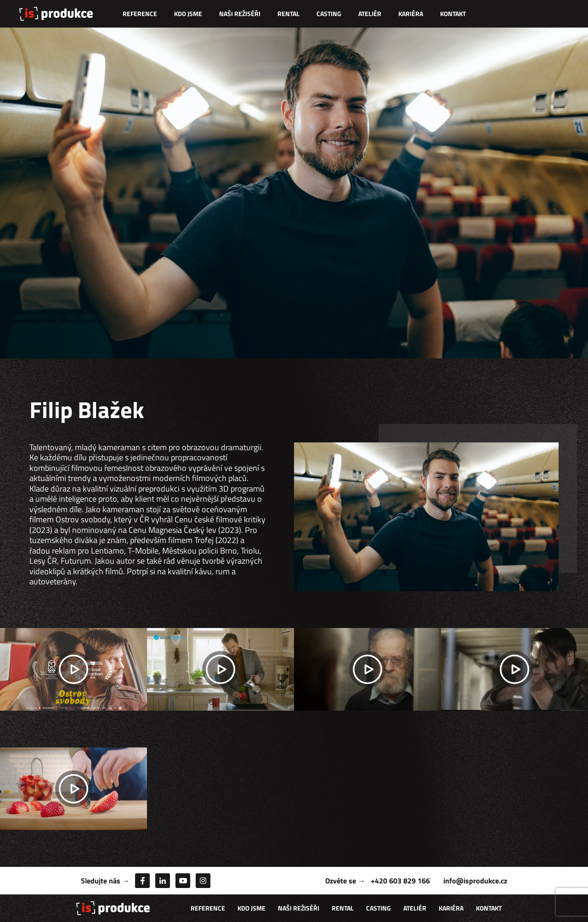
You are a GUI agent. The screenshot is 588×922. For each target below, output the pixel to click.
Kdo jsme (188, 14)
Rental (288, 14)
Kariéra (411, 14)
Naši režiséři (240, 14)
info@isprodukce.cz (475, 881)
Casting (329, 14)
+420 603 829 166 (400, 881)
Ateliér (370, 14)
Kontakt (453, 14)
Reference (140, 14)
